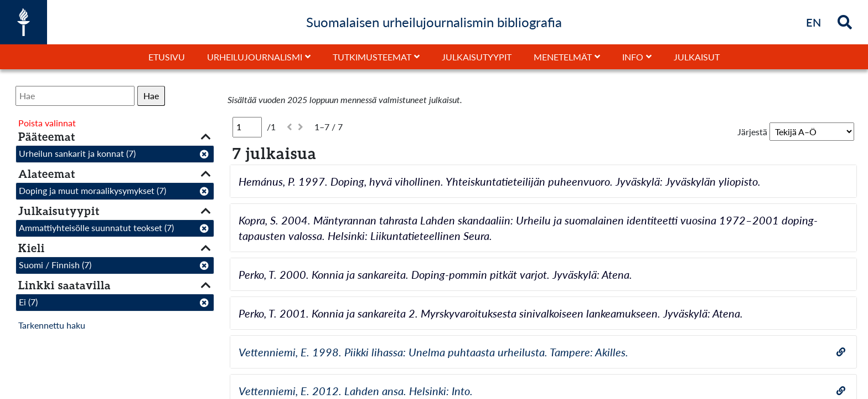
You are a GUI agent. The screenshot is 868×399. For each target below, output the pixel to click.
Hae (151, 96)
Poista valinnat (47, 123)
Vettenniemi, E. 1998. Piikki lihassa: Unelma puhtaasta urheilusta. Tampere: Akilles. (433, 352)
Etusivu (167, 57)
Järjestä (752, 132)
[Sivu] (247, 127)
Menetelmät (563, 57)
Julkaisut (697, 57)
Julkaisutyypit (477, 57)
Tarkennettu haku (52, 325)
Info (633, 57)
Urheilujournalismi (255, 57)
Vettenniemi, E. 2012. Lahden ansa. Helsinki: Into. (356, 391)
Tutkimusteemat (372, 57)
